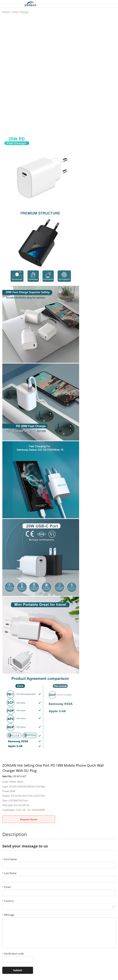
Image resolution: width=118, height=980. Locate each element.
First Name (10, 859)
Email (6, 887)
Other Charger (20, 12)
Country (8, 901)
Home (6, 12)
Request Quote (29, 819)
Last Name (9, 873)
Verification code (13, 954)
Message (8, 915)
